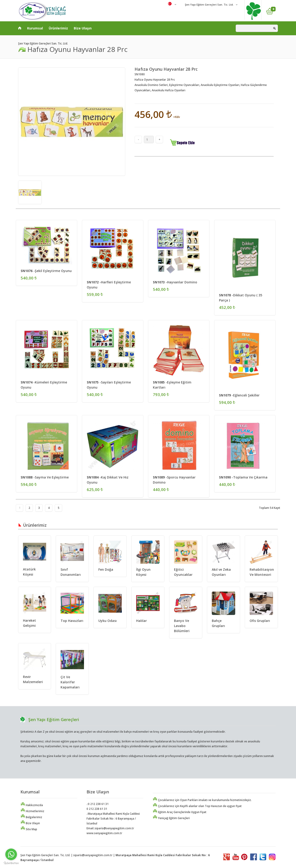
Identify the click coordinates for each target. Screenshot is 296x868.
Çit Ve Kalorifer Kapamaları (70, 682)
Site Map (29, 829)
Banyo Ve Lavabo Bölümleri (182, 626)
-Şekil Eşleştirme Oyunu (46, 271)
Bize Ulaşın (83, 28)
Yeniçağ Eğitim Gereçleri (171, 818)
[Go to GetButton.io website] (11, 863)
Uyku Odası (108, 621)
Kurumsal (35, 28)
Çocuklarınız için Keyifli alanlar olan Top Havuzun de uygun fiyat (197, 806)
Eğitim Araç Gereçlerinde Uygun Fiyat (180, 812)
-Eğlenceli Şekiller (239, 395)
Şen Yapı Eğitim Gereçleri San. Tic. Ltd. (209, 5)
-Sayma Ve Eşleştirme (45, 477)
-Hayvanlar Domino (175, 282)
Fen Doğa (106, 569)
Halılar (142, 621)
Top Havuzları (72, 621)
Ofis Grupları (260, 621)
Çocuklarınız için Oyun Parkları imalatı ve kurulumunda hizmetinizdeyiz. (202, 800)
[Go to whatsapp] (11, 854)
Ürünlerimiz (58, 28)
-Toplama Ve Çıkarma (243, 477)
